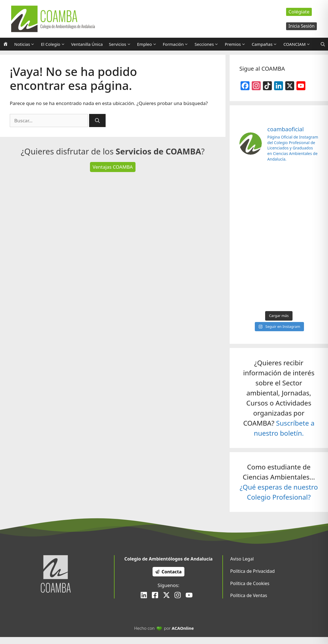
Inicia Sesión (301, 26)
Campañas (266, 44)
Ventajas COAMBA (113, 167)
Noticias (26, 44)
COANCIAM (298, 44)
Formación (177, 44)
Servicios (122, 44)
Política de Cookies (250, 583)
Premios (237, 44)
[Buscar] (97, 121)
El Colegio (54, 44)
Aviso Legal (242, 559)
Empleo (148, 44)
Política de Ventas (249, 595)
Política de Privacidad (252, 571)
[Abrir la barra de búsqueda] (323, 44)
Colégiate (299, 12)
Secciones (208, 44)
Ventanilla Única (87, 44)
